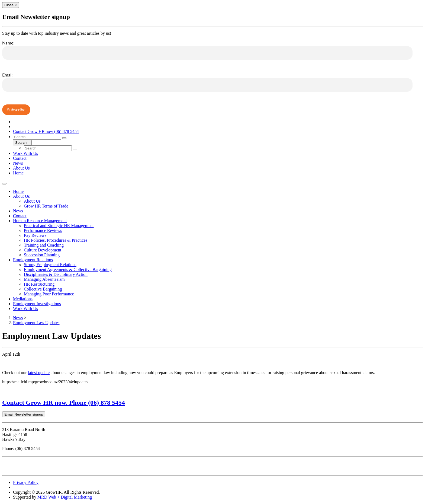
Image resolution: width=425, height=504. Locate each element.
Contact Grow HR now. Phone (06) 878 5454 (64, 403)
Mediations (23, 299)
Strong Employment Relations (50, 265)
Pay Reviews (35, 235)
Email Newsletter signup (24, 414)
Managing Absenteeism (44, 279)
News (18, 163)
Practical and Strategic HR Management (59, 226)
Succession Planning (42, 255)
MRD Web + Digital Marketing (65, 497)
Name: (8, 43)
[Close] (11, 5)
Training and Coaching (44, 245)
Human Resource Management (40, 221)
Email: (8, 75)
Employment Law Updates (36, 323)
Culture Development (43, 250)
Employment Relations (33, 260)
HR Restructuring (39, 284)
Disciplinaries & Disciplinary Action (56, 274)
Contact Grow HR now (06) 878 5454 (46, 131)
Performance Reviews (43, 230)
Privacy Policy (26, 482)
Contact (20, 158)
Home (18, 173)
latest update (39, 373)
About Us (21, 168)
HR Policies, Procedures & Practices (56, 240)
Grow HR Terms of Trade (46, 206)
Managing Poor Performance (49, 294)
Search (22, 143)
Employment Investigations (37, 304)
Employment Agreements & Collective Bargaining (68, 269)
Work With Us (25, 153)
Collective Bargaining (43, 289)
